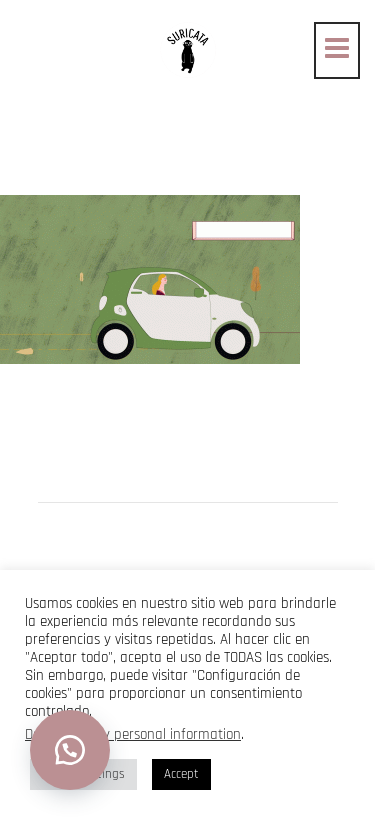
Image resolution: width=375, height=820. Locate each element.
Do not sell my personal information (133, 734)
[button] (70, 750)
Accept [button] (181, 774)
